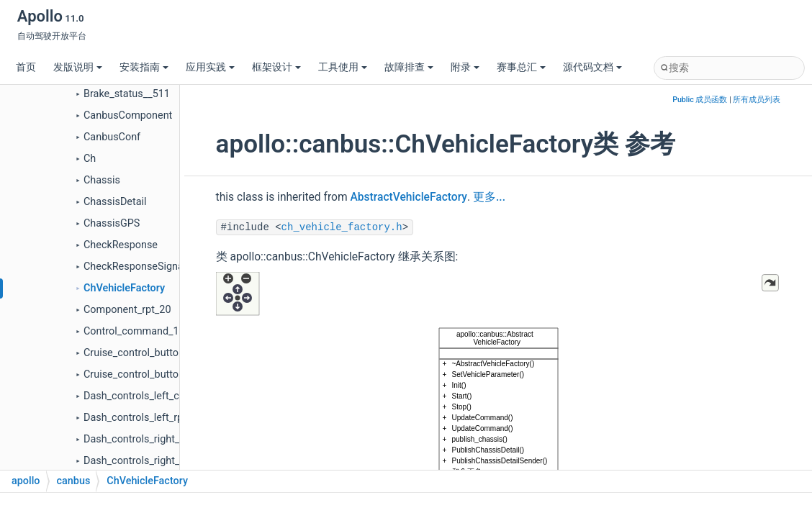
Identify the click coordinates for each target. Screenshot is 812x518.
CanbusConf (112, 137)
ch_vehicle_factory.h (342, 227)
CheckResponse (121, 245)
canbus (74, 481)
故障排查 (409, 67)
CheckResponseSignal (135, 267)
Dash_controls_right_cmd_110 (153, 439)
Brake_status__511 (127, 94)
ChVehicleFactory (124, 288)
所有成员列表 (757, 100)
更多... (489, 197)
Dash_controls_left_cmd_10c (150, 396)
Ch (90, 159)
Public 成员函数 (700, 100)
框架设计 (276, 67)
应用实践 (210, 67)
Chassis (102, 180)
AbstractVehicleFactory (409, 197)
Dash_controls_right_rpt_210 (149, 461)
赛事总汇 (521, 67)
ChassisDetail (115, 202)
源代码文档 (592, 67)
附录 (465, 67)
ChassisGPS (112, 223)
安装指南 (144, 67)
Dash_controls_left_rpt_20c (146, 418)
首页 (26, 67)
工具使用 (343, 67)
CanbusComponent (128, 115)
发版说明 (78, 67)
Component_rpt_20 (127, 310)
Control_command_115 (137, 331)
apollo (26, 481)
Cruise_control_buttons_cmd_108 (160, 353)
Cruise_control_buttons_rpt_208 (156, 374)
